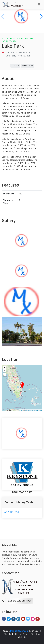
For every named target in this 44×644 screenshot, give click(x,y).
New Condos (9, 38)
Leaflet (21, 410)
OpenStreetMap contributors (34, 410)
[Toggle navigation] (39, 5)
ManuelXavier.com (19, 631)
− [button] (5, 370)
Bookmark (28, 66)
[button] (41, 16)
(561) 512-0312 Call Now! (19, 601)
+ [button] (5, 367)
